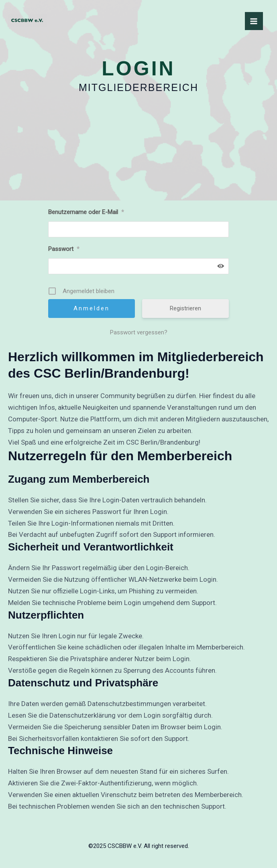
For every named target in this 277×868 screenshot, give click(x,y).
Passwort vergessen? (139, 332)
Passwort (64, 249)
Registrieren (185, 308)
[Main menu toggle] (254, 21)
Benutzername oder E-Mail (86, 212)
